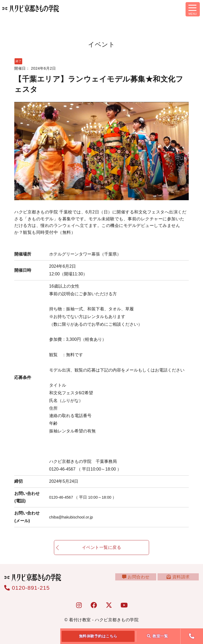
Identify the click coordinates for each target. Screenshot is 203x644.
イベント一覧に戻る (102, 551)
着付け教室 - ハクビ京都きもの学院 (104, 620)
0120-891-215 (27, 588)
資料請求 (180, 580)
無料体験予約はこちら (98, 636)
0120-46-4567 (86, 497)
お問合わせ (140, 580)
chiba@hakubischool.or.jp (73, 517)
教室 (158, 636)
